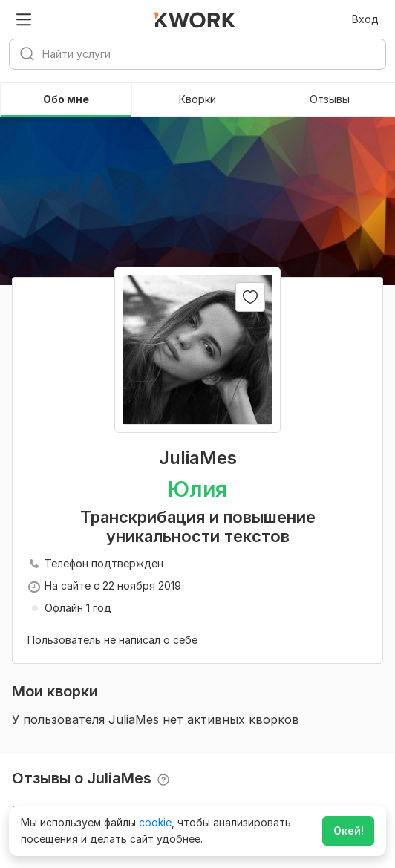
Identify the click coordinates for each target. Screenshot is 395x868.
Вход (365, 19)
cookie (155, 822)
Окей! (349, 831)
